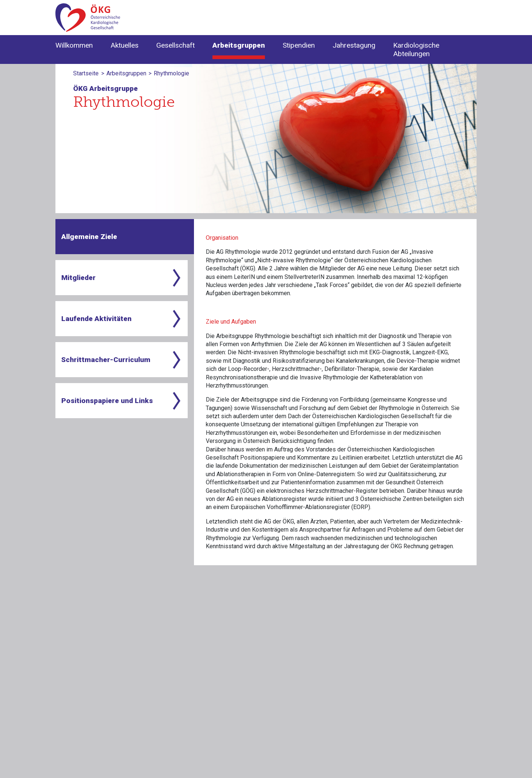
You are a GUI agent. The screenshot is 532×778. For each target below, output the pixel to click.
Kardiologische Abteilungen (416, 50)
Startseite (86, 73)
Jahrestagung (354, 45)
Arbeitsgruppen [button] (239, 45)
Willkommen (74, 45)
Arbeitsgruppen (126, 73)
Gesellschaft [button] (175, 45)
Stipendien (299, 45)
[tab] (125, 237)
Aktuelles (125, 45)
